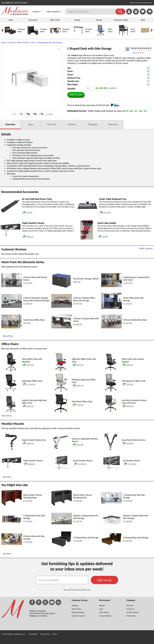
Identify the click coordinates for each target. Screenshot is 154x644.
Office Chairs (55, 20)
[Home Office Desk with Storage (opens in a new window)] (111, 308)
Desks (11, 20)
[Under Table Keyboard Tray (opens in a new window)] (87, 211)
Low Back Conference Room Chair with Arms (134, 402)
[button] (120, 12)
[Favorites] (143, 14)
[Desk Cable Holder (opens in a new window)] (87, 239)
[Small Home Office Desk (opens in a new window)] (12, 328)
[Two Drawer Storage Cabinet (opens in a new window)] (62, 288)
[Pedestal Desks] (56, 35)
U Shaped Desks (21, 30)
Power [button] (70, 75)
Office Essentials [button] (54, 12)
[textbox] (62, 580)
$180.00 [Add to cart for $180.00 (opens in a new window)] (28, 443)
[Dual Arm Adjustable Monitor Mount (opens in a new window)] (61, 451)
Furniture (12, 43)
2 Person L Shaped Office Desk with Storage (84, 299)
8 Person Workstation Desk (135, 320)
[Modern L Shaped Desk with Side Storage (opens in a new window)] (62, 524)
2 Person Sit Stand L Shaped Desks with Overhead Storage (36, 299)
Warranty (113, 124)
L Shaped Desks (43, 30)
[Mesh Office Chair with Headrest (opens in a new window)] (11, 371)
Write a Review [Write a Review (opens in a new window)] (146, 249)
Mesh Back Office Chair (82, 402)
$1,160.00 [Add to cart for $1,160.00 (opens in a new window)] (29, 384)
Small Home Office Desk (34, 320)
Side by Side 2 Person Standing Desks (33, 496)
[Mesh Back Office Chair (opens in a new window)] (61, 412)
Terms (55, 634)
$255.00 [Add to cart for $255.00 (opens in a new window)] (78, 445)
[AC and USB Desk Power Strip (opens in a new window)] (10, 212)
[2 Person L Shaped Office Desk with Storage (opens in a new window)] (62, 307)
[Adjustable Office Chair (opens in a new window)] (11, 392)
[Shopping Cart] (150, 12)
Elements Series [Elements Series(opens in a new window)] (138, 53)
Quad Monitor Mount (83, 461)
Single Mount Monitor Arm (34, 440)
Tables (143, 20)
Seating (77, 20)
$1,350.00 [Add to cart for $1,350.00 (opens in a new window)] (130, 464)
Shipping (92, 124)
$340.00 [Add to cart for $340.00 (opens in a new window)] (128, 443)
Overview (10, 124)
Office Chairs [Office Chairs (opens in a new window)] (10, 344)
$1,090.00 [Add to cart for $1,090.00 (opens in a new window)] (80, 464)
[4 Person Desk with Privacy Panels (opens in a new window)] (12, 286)
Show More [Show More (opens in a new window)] (8, 336)
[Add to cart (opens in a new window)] (27, 212)
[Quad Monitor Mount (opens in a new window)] (62, 469)
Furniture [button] (37, 12)
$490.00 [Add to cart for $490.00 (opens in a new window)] (78, 386)
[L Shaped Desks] (33, 35)
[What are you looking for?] (92, 12)
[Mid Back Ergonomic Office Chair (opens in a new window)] (61, 392)
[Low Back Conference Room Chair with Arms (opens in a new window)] (111, 412)
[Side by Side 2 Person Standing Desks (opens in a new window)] (12, 505)
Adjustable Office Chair (32, 381)
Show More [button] (7, 416)
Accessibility (33, 634)
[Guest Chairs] (123, 35)
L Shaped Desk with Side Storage (49, 43)
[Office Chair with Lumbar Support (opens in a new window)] (111, 371)
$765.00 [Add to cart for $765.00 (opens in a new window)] (28, 365)
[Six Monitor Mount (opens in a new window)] (111, 469)
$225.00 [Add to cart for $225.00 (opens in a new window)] (78, 405)
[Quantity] (90, 89)
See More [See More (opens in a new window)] (7, 477)
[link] (150, 12)
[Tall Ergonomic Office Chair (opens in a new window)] (111, 392)
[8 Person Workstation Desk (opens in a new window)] (111, 328)
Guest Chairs (133, 30)
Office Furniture (23, 43)
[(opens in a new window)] (138, 49)
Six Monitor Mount (132, 461)
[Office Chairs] (101, 35)
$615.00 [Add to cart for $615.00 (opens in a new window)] (78, 365)
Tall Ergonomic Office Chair (134, 381)
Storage (99, 20)
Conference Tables (121, 20)
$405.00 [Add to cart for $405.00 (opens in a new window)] (128, 365)
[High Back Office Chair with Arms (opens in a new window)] (61, 371)
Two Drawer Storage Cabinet (86, 279)
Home (4, 43)
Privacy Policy (45, 634)
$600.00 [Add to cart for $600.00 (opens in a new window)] (29, 464)
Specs (31, 124)
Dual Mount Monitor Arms (134, 440)
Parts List (51, 124)
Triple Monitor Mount (33, 461)
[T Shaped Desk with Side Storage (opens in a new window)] (111, 503)
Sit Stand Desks (89, 30)
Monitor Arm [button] (73, 81)
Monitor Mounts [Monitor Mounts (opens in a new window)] (13, 424)
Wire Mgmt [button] (73, 84)
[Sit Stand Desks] (78, 35)
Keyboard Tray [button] (74, 78)
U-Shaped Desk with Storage (86, 538)
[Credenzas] (146, 35)
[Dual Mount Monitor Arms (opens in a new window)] (111, 451)
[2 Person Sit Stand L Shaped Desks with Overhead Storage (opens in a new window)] (12, 307)
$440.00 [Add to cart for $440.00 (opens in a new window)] (128, 406)
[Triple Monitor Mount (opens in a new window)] (10, 235)
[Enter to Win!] (136, 14)
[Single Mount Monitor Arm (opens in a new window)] (11, 451)
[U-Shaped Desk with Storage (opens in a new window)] (62, 547)
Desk (33, 43)
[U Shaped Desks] (10, 35)
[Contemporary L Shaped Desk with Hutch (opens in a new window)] (111, 286)
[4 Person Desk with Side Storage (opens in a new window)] (12, 544)
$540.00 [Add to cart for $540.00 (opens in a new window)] (28, 406)
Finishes (72, 124)
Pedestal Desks (66, 30)
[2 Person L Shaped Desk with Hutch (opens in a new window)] (62, 328)
